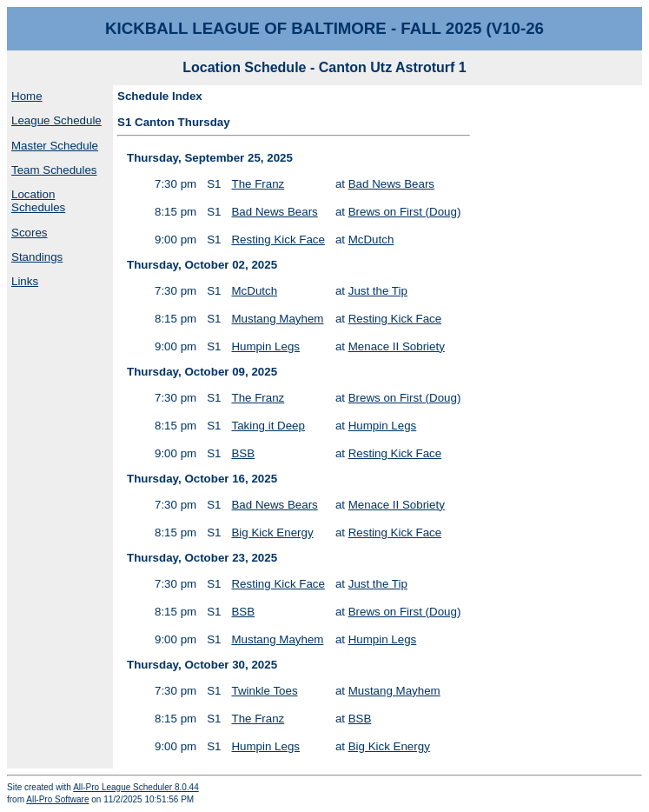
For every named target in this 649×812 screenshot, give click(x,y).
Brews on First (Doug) (405, 212)
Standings (37, 257)
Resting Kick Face (278, 240)
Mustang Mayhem (277, 319)
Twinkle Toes (264, 691)
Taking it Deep (268, 426)
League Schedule (56, 120)
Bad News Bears (391, 184)
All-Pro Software (57, 799)
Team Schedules (54, 170)
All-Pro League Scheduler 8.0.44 (136, 787)
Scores (29, 233)
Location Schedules (38, 201)
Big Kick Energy (272, 532)
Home (27, 96)
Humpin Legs (265, 346)
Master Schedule (55, 146)
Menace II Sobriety (397, 346)
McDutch (371, 240)
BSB (243, 453)
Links (25, 281)
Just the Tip (378, 291)
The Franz (258, 184)
